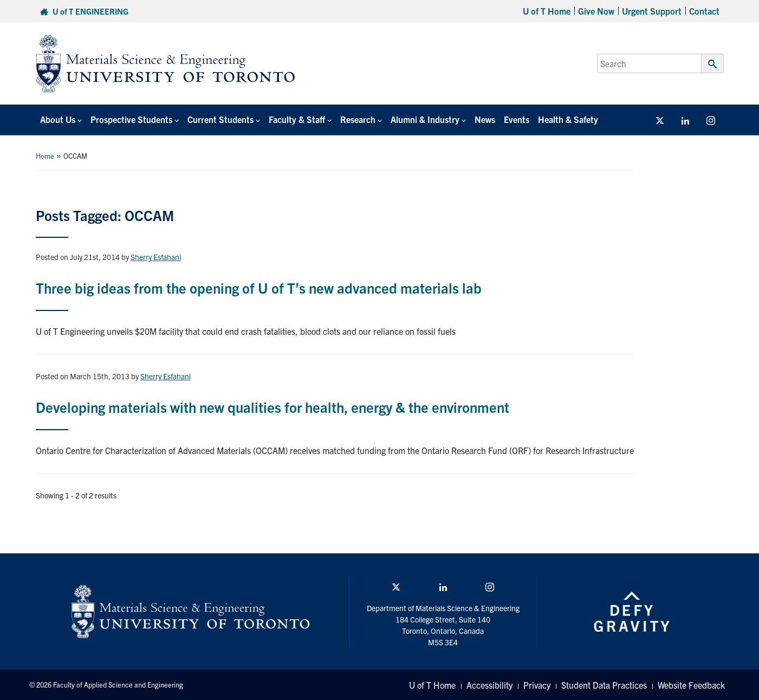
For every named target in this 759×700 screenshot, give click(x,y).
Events (517, 119)
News (485, 119)
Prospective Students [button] (131, 119)
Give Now (596, 11)
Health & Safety (568, 119)
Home (45, 156)
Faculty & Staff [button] (297, 119)
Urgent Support (652, 11)
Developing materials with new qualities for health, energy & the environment (273, 407)
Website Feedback (691, 685)
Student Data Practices (604, 685)
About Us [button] (58, 119)
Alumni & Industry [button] (425, 119)
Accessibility (489, 685)
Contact (704, 11)
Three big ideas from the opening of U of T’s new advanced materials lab (259, 287)
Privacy (537, 685)
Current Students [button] (220, 119)
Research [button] (358, 119)
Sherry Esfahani (156, 257)
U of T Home (547, 11)
